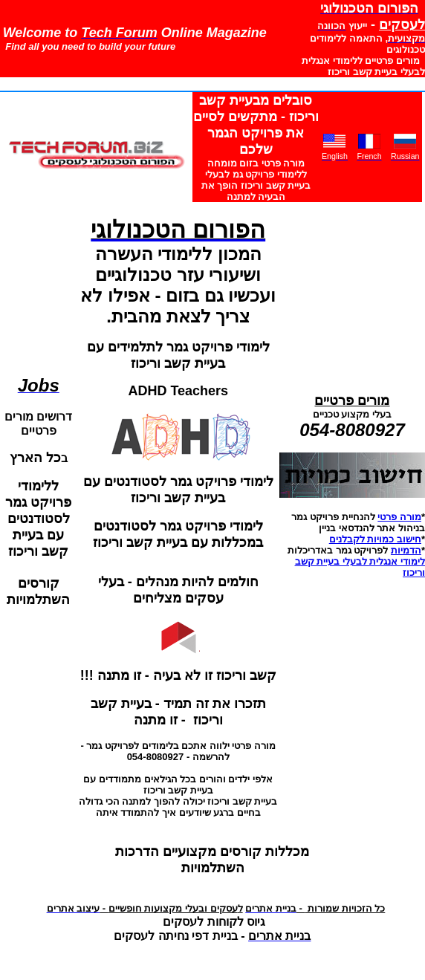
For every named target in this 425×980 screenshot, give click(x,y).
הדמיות (406, 550)
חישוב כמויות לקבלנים (375, 539)
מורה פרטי (399, 517)
